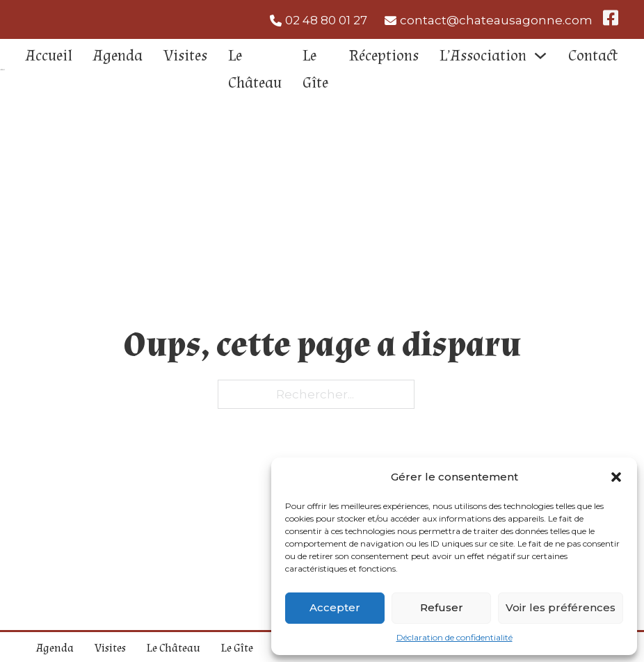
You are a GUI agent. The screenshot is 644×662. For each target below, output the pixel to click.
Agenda (118, 56)
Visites (185, 56)
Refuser (442, 607)
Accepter (335, 607)
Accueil (49, 56)
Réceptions (384, 56)
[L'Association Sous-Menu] (540, 56)
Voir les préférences (561, 607)
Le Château (255, 69)
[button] (616, 477)
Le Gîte (315, 69)
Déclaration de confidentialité (454, 637)
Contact (593, 56)
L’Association (483, 56)
